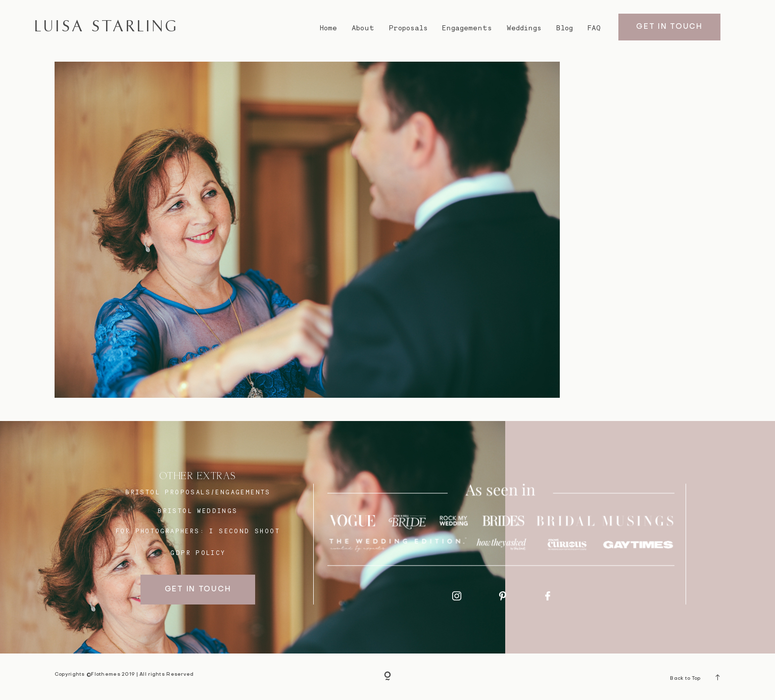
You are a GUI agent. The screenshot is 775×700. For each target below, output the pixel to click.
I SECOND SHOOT (245, 531)
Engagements (467, 28)
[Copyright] (387, 677)
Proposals (408, 28)
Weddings (524, 28)
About (363, 28)
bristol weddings (198, 511)
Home (328, 28)
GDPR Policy (198, 553)
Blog (565, 28)
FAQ (594, 28)
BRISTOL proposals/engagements (198, 492)
